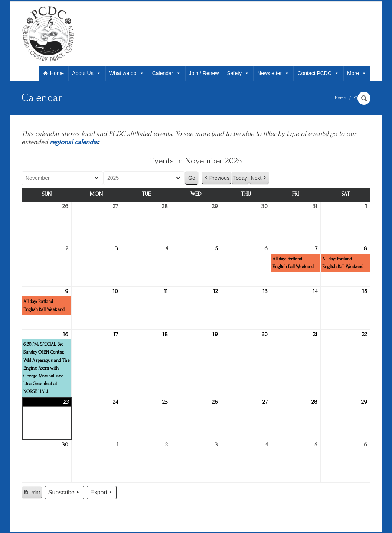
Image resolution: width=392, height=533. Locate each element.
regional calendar (74, 142)
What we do (127, 73)
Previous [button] (216, 178)
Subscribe (64, 493)
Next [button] (259, 178)
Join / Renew (204, 73)
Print (32, 494)
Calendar (166, 73)
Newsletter (273, 73)
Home (57, 73)
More (357, 73)
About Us (86, 73)
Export (102, 493)
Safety (238, 73)
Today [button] (240, 178)
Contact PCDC (318, 73)
